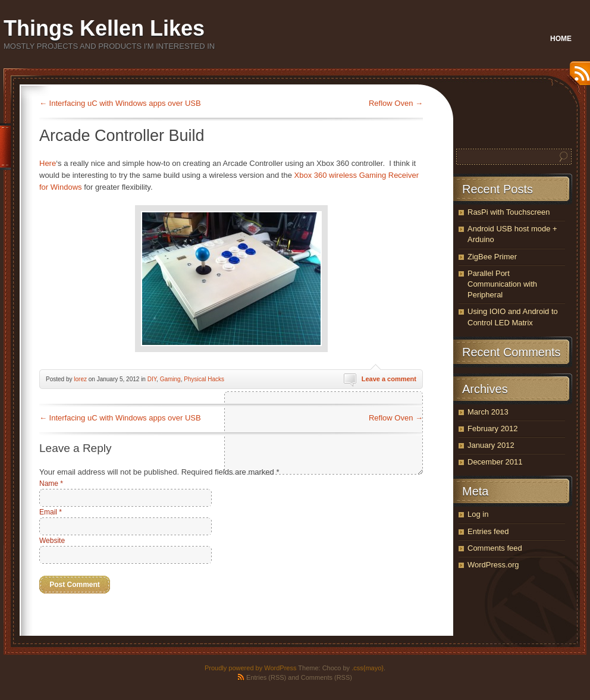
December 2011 (495, 462)
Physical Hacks (204, 379)
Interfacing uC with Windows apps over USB (120, 103)
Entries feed (488, 531)
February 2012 (493, 429)
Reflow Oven (396, 103)
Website (52, 541)
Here (48, 163)
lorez (80, 379)
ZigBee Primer (492, 257)
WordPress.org (493, 565)
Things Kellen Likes (104, 28)
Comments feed (495, 548)
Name (51, 484)
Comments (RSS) (327, 677)
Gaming (170, 379)
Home (561, 39)
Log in (478, 514)
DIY (152, 379)
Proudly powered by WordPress (250, 668)
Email (51, 512)
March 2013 (488, 412)
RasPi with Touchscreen (509, 212)
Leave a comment (389, 379)
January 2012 (491, 445)
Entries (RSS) (266, 677)
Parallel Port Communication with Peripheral (502, 284)
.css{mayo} (368, 668)
